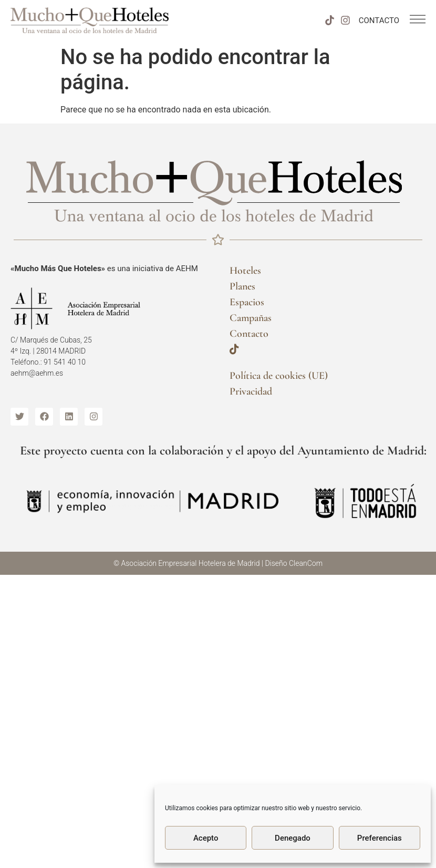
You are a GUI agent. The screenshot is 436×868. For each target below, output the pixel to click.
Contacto (249, 334)
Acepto (206, 838)
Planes (242, 286)
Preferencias (380, 838)
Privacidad (251, 391)
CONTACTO (379, 20)
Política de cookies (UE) (279, 376)
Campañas (251, 318)
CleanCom (306, 563)
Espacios (247, 302)
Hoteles (245, 271)
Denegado (293, 838)
